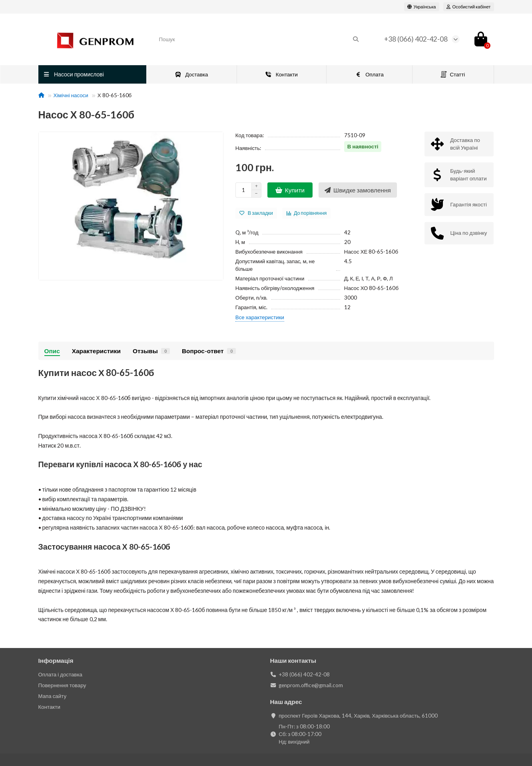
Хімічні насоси (71, 95)
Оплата (369, 74)
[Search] (259, 39)
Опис (52, 351)
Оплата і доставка (60, 674)
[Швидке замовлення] (358, 190)
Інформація (56, 660)
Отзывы (151, 351)
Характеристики (96, 351)
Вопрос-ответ (209, 351)
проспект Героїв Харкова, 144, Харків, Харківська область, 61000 (358, 716)
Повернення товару (62, 685)
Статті (453, 75)
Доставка (191, 74)
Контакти (281, 74)
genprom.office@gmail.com (311, 685)
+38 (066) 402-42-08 (416, 39)
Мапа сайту (53, 696)
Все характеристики (260, 317)
